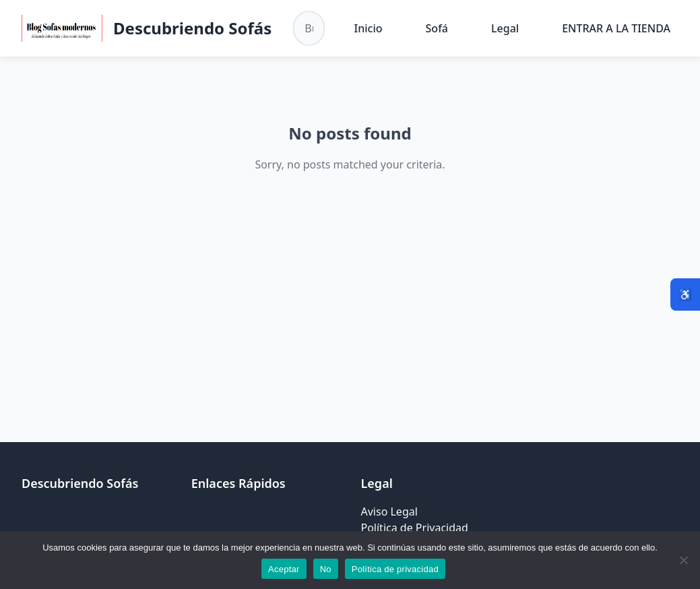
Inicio (369, 28)
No (326, 569)
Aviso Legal (389, 511)
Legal (505, 28)
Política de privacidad (395, 569)
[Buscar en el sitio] (309, 28)
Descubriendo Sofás (192, 28)
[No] (683, 560)
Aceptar (284, 569)
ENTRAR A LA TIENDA (616, 28)
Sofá (437, 28)
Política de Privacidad (415, 528)
